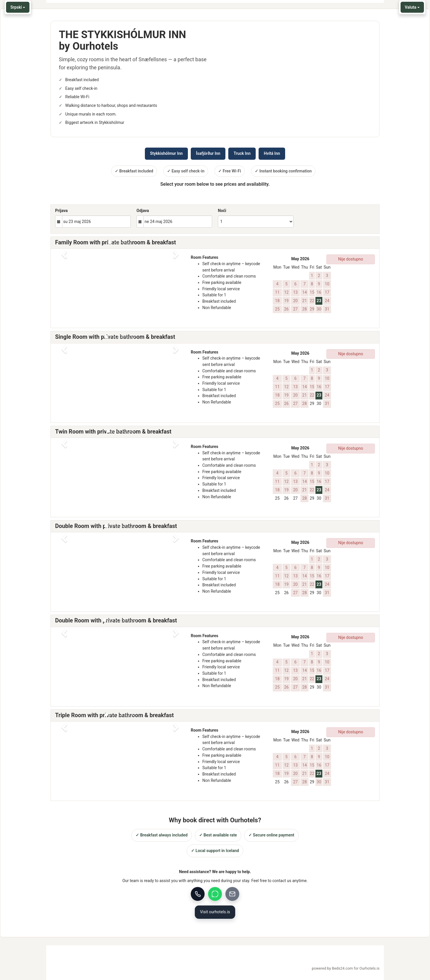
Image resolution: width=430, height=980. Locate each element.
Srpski (18, 7)
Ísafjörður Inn (208, 153)
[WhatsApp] (215, 894)
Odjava (143, 211)
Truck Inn (242, 153)
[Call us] (198, 894)
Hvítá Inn (272, 153)
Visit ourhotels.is (215, 912)
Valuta (412, 7)
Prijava (61, 211)
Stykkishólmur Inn (166, 153)
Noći (222, 211)
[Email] (232, 894)
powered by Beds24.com (346, 968)
